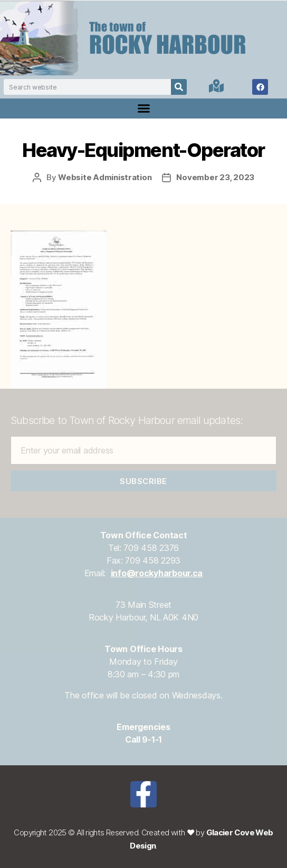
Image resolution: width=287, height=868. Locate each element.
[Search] (179, 87)
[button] (143, 108)
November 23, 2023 (215, 177)
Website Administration (105, 177)
